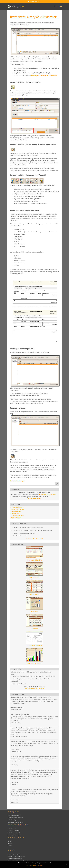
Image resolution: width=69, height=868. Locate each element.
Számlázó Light (12, 828)
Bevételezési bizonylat (17, 481)
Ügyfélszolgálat (16, 518)
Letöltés (10, 843)
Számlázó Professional (14, 835)
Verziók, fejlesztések (17, 509)
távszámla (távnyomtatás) (48, 494)
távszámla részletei (35, 499)
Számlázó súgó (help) (17, 516)
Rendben (29, 865)
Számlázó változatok (17, 507)
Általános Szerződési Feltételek (17, 856)
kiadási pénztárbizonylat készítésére (44, 75)
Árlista (10, 841)
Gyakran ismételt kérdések (15, 822)
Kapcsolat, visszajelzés (14, 854)
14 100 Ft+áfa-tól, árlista (34, 539)
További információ (37, 865)
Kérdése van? (15, 513)
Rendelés (10, 846)
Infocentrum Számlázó (14, 815)
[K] (57, 484)
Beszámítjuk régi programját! (34, 689)
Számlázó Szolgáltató (14, 830)
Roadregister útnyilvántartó (15, 818)
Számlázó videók (16, 511)
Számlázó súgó (12, 820)
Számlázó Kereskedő (14, 833)
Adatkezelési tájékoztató (15, 859)
